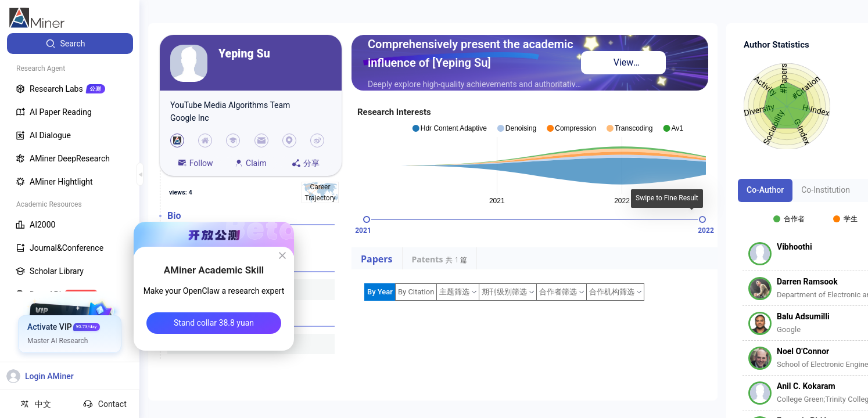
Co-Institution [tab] (826, 190)
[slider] (367, 219)
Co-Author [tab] (765, 190)
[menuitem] (70, 44)
